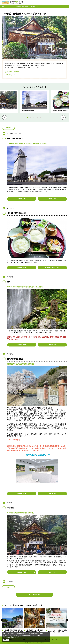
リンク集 (54, 639)
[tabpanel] (34, 101)
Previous (4, 117)
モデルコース (10, 7)
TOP (3, 7)
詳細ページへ (57, 199)
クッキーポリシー (11, 637)
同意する (6, 640)
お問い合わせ (62, 639)
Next (63, 117)
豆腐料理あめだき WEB (55, 267)
